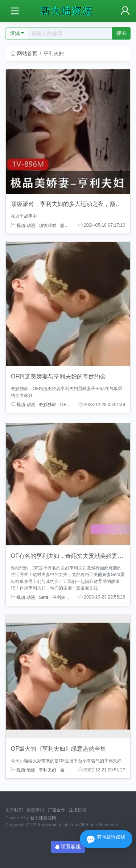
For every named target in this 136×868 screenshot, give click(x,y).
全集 (65, 770)
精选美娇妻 (71, 225)
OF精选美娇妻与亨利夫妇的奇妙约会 (58, 376)
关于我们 (14, 810)
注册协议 (78, 810)
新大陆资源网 (43, 818)
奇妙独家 (48, 405)
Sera (44, 597)
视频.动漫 (23, 225)
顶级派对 (48, 225)
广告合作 (57, 810)
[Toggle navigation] (15, 11)
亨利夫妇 (61, 597)
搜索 (121, 33)
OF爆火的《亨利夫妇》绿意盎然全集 (58, 749)
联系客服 (68, 847)
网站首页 (24, 53)
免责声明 (35, 810)
